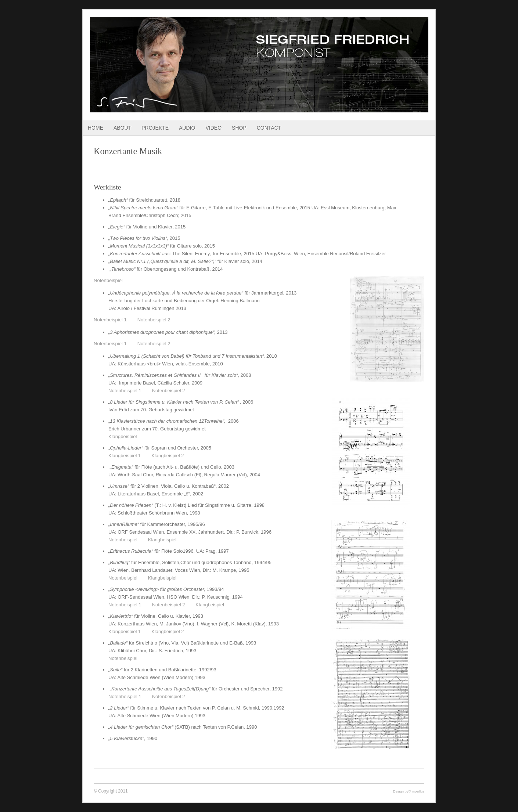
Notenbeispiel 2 (154, 320)
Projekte (155, 128)
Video (213, 128)
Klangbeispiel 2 (168, 456)
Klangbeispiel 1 (125, 456)
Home (96, 128)
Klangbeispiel (123, 436)
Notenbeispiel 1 (110, 320)
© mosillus (416, 791)
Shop (239, 128)
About (122, 128)
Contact (269, 128)
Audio (187, 128)
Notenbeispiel (108, 280)
